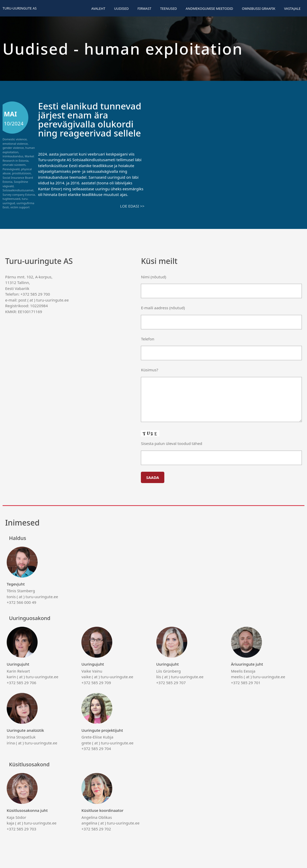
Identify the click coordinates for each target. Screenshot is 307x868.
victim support (20, 207)
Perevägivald (11, 169)
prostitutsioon (22, 173)
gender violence (13, 148)
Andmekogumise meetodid (209, 8)
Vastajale (292, 8)
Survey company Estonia (19, 195)
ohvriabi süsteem (14, 165)
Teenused (169, 8)
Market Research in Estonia (18, 158)
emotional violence (15, 144)
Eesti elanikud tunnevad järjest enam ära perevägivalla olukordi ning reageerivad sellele (90, 119)
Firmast (144, 8)
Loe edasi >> (132, 206)
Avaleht (98, 8)
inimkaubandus (13, 156)
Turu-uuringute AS (20, 8)
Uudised (121, 8)
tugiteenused (11, 199)
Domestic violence (15, 139)
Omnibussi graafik (259, 8)
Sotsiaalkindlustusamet (18, 190)
